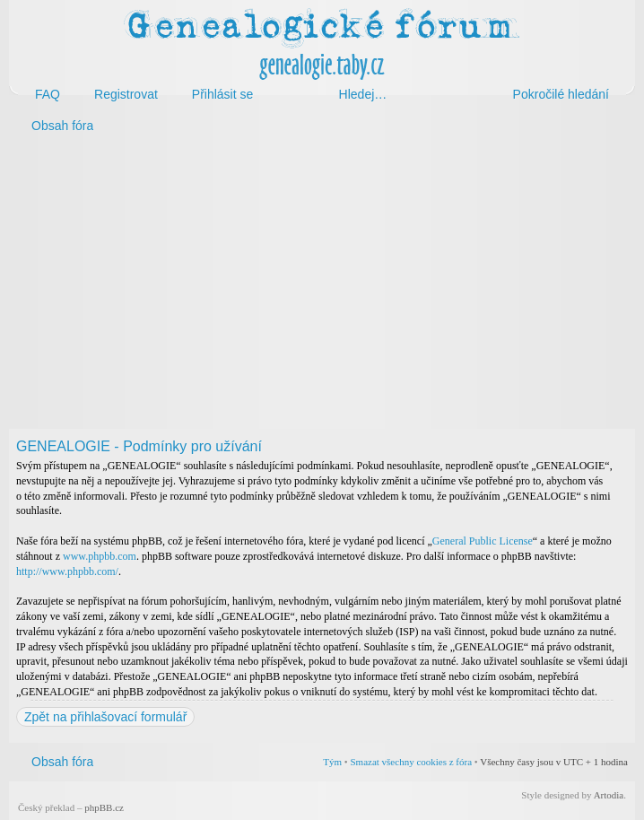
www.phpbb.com (100, 556)
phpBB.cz (104, 807)
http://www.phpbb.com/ (67, 571)
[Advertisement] (322, 285)
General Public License (483, 541)
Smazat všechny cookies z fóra (411, 762)
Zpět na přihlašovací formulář (105, 717)
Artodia (609, 795)
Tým (332, 762)
